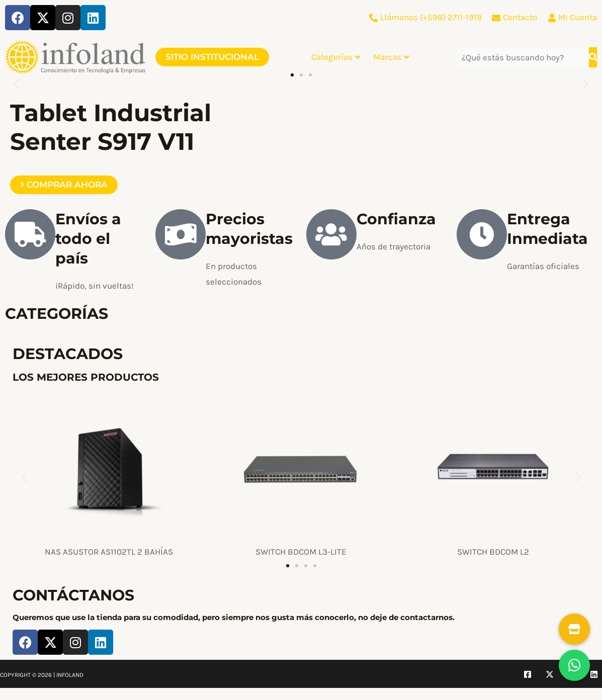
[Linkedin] (594, 674)
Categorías (336, 57)
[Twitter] (550, 674)
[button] (16, 84)
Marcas (391, 57)
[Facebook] (528, 674)
